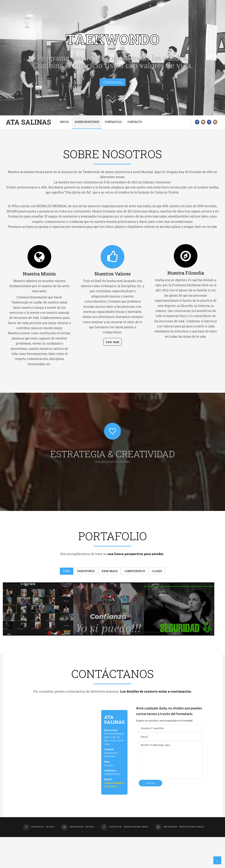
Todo (67, 572)
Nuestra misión (39, 285)
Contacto (135, 122)
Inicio (64, 122)
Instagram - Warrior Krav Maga (179, 827)
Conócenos (113, 82)
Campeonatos (135, 572)
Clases (157, 572)
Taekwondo (86, 572)
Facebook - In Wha (39, 827)
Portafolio (113, 122)
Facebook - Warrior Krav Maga (124, 827)
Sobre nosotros (87, 122)
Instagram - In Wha (78, 827)
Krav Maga (110, 572)
